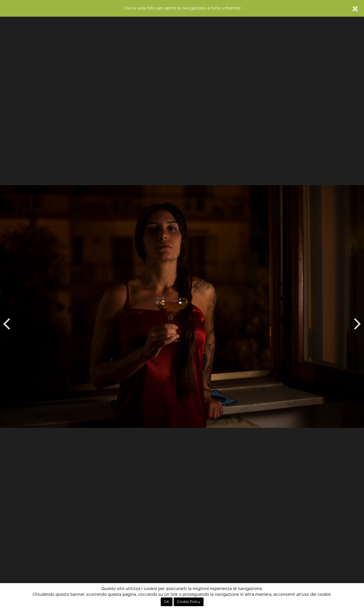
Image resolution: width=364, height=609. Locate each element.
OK (167, 602)
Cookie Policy (189, 602)
